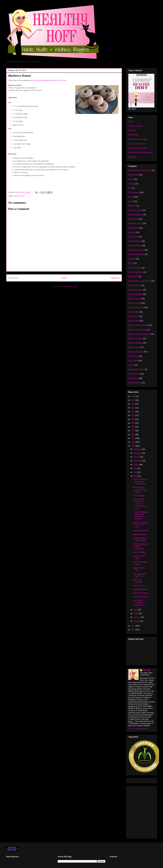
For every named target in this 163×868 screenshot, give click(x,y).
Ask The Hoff (134, 175)
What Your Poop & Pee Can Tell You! (140, 525)
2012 (133, 626)
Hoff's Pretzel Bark (140, 593)
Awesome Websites (136, 126)
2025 (133, 400)
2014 (133, 442)
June (135, 472)
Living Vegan (133, 237)
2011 (133, 630)
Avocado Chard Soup (139, 557)
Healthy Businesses (136, 215)
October (137, 457)
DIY (130, 188)
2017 (133, 431)
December (138, 449)
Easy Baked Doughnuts (41, 80)
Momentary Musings (136, 254)
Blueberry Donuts (140, 534)
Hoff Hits (132, 232)
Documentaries (134, 192)
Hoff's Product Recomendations (140, 152)
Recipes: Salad (134, 321)
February (137, 617)
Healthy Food (134, 219)
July (135, 468)
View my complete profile (138, 729)
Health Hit (132, 206)
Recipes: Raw (134, 316)
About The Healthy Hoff (138, 148)
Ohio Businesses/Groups (138, 139)
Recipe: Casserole (135, 268)
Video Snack (133, 378)
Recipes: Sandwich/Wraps (138, 325)
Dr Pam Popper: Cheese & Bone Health (140, 490)
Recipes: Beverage (135, 290)
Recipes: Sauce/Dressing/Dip (139, 334)
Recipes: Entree (134, 303)
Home (64, 278)
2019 (133, 423)
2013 (133, 446)
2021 (133, 415)
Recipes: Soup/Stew (136, 352)
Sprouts (131, 365)
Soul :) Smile (133, 361)
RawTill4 (132, 259)
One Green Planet (60, 80)
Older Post (115, 278)
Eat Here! (132, 130)
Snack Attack (133, 356)
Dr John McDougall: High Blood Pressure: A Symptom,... (141, 515)
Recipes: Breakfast (135, 294)
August (136, 465)
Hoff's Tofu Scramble (138, 581)
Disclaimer (132, 157)
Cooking (132, 184)
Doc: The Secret (139, 586)
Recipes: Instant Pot (136, 308)
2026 (133, 396)
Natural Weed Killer (141, 597)
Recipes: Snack (19, 196)
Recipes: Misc (134, 312)
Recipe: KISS (134, 277)
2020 (133, 419)
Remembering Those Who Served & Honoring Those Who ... (140, 504)
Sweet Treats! (134, 135)
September (138, 461)
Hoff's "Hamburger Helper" (140, 563)
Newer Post (13, 278)
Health (131, 201)
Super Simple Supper (136, 369)
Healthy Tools (134, 228)
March (136, 613)
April (136, 610)
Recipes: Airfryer (135, 285)
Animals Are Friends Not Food (140, 170)
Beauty (131, 179)
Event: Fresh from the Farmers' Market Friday (140, 481)
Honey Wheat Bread (141, 531)
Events (131, 197)
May (135, 476)
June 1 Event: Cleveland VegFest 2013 (139, 603)
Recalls (131, 263)
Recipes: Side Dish (136, 339)
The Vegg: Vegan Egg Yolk (139, 575)
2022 (133, 412)
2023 (133, 408)
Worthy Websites (135, 383)
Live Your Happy (139, 552)
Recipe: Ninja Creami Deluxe (140, 281)
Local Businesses (135, 241)
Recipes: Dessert (135, 299)
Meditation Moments (136, 250)
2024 (133, 404)
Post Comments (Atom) (69, 286)
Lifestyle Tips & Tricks (137, 144)
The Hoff (146, 670)
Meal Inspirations (135, 246)
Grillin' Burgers (139, 496)
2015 (133, 438)
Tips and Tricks (134, 374)
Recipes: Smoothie (135, 343)
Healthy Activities (135, 210)
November (138, 453)
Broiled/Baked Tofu (140, 589)
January (137, 621)
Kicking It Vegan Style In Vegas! (140, 539)
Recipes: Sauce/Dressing (138, 330)
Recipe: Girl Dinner (136, 272)
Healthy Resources (135, 224)
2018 (133, 427)
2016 (133, 435)
